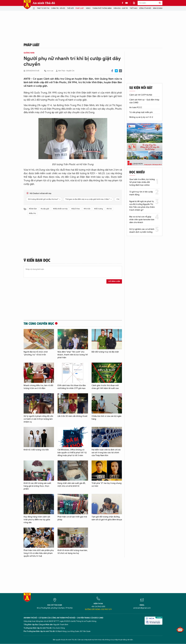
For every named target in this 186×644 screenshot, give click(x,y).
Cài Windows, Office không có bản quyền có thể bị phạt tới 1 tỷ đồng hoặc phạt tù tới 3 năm (72, 453)
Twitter (116, 71)
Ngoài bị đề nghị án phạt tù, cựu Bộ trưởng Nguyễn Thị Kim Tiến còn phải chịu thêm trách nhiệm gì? (142, 206)
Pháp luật (80, 8)
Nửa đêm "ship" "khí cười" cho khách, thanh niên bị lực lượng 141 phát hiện (73, 355)
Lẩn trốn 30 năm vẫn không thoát (72, 416)
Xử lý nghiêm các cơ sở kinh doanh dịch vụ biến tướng (142, 231)
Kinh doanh (158, 8)
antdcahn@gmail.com (142, 608)
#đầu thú (32, 213)
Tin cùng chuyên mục (39, 323)
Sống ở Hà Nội (145, 8)
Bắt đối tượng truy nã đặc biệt (105, 352)
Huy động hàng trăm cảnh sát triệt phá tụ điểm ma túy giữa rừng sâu (37, 520)
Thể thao (134, 8)
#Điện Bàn (33, 209)
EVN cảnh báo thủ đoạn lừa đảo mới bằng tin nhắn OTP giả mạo (72, 387)
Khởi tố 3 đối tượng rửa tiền (36, 450)
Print (120, 71)
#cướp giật (45, 209)
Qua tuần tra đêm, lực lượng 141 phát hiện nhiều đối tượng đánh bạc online (142, 182)
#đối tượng (99, 209)
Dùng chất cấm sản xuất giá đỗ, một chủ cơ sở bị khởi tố (72, 485)
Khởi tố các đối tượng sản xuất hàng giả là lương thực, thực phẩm (37, 486)
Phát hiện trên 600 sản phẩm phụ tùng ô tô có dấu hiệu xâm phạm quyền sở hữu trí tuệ (39, 553)
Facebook (112, 71)
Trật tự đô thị (43, 8)
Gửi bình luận (114, 281)
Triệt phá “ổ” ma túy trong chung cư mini (107, 485)
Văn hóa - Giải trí (121, 8)
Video (88, 8)
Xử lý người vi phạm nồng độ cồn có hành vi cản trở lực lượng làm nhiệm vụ (38, 419)
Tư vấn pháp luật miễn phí (141, 112)
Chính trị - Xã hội (58, 8)
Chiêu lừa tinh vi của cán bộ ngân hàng (106, 418)
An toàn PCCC (136, 107)
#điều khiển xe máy (60, 209)
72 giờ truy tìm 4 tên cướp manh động (141, 193)
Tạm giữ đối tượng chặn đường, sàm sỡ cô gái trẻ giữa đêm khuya (107, 518)
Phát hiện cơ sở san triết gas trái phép (72, 518)
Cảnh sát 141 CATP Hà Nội (141, 95)
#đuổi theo (76, 209)
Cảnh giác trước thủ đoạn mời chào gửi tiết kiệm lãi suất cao (105, 387)
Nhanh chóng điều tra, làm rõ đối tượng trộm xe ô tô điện (38, 387)
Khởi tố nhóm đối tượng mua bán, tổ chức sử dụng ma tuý (73, 552)
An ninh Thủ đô (44, 3)
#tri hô (109, 209)
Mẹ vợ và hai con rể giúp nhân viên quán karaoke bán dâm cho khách (142, 220)
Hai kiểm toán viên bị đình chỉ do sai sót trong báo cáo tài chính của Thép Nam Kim (106, 453)
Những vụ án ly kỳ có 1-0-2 (141, 117)
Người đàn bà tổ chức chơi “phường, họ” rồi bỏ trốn (36, 353)
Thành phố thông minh (102, 8)
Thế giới (70, 8)
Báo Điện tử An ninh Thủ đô (27, 5)
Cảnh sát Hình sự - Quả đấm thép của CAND (144, 101)
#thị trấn (87, 209)
